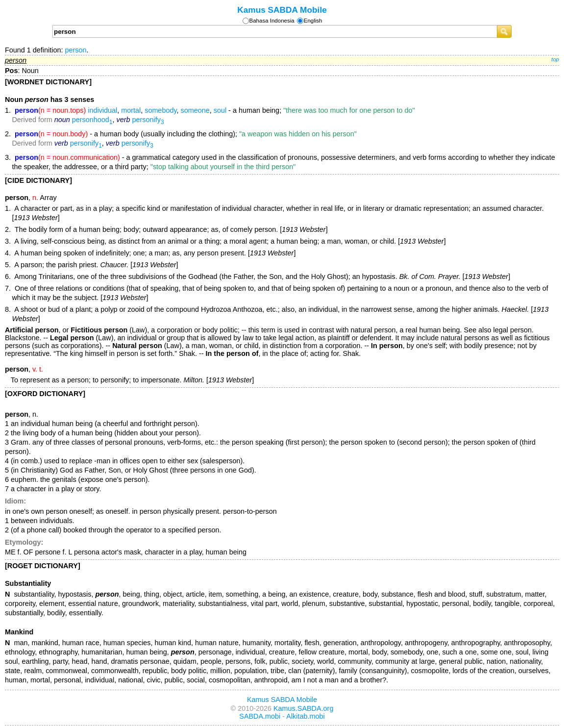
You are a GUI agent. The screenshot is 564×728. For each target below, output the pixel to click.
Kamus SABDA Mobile (282, 10)
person (75, 50)
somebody (160, 110)
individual (102, 110)
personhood (92, 120)
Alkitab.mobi (305, 716)
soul (220, 110)
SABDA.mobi (260, 716)
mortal (131, 110)
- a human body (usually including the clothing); (186, 134)
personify (148, 120)
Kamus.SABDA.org (303, 708)
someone (195, 110)
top (555, 59)
